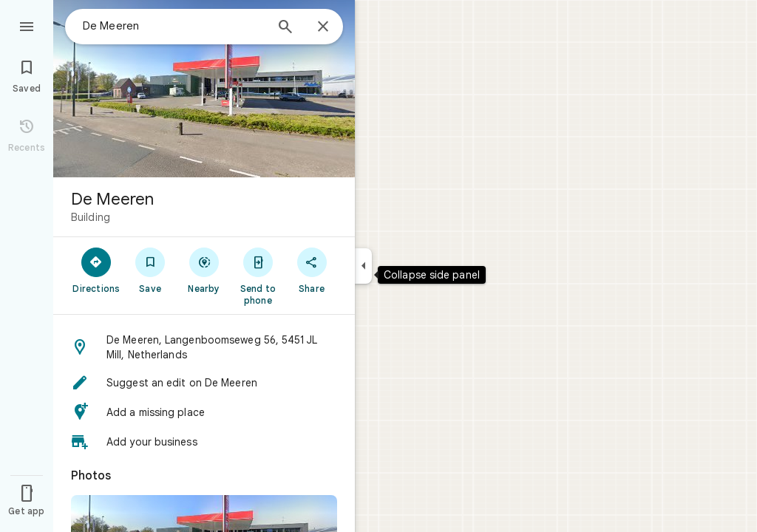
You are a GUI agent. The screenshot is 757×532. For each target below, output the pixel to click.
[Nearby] (204, 270)
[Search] (285, 28)
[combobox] (174, 26)
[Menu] (27, 25)
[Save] (150, 270)
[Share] (312, 270)
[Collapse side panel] (363, 266)
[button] (204, 347)
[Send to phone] (258, 276)
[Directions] (96, 270)
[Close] (323, 27)
